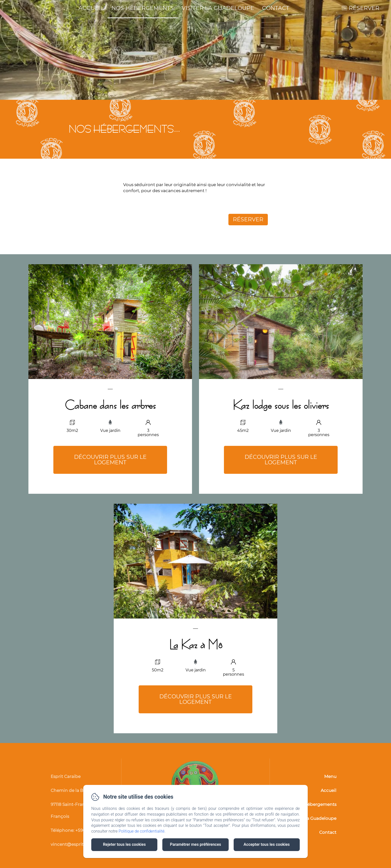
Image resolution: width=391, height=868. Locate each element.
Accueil (91, 8)
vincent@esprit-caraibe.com (81, 844)
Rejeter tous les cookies (124, 844)
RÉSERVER (364, 8)
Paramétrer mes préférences (195, 844)
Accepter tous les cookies (267, 844)
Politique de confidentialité (142, 831)
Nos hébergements (143, 8)
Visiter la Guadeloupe (218, 8)
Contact (276, 8)
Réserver (248, 219)
